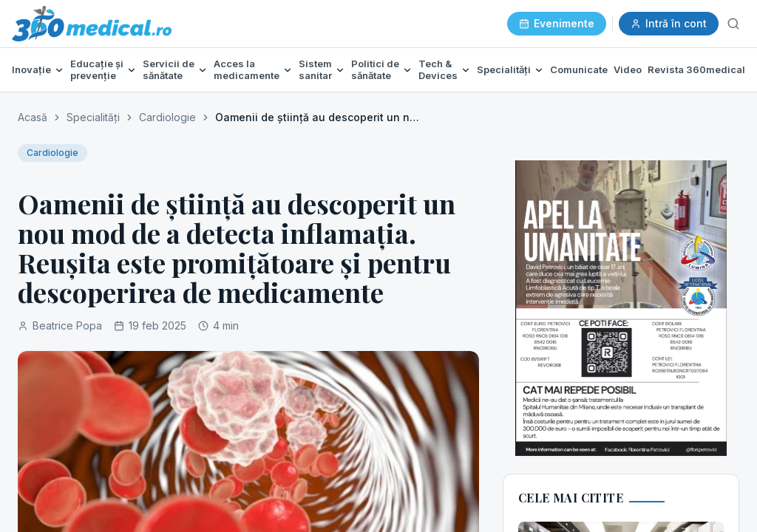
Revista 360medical (696, 69)
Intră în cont (669, 23)
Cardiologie (167, 117)
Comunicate (579, 69)
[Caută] (733, 24)
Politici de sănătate (375, 70)
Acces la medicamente (247, 70)
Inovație (31, 70)
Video (628, 69)
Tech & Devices (438, 70)
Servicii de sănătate (169, 70)
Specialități (504, 70)
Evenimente (557, 23)
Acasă (33, 117)
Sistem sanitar (315, 70)
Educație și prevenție (97, 70)
